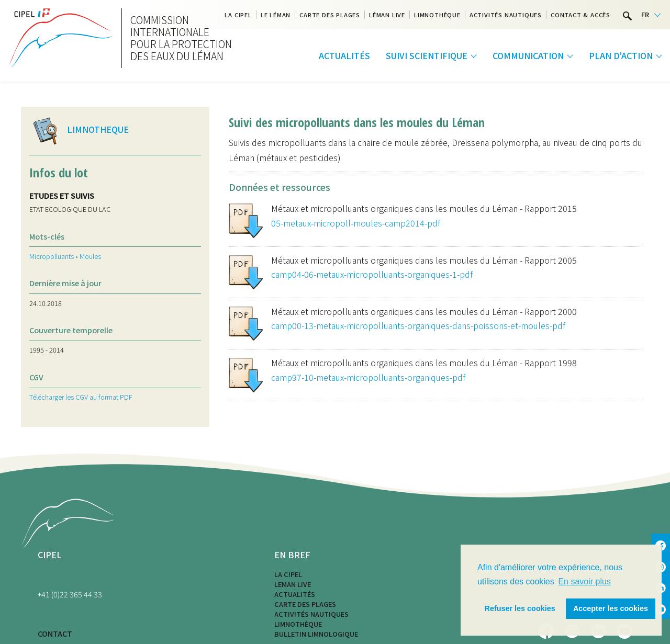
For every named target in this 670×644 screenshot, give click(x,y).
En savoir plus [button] (584, 581)
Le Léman (276, 15)
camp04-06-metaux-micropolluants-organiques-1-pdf (372, 274)
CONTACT (55, 633)
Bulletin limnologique (316, 634)
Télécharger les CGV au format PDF (81, 397)
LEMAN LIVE (293, 584)
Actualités (344, 55)
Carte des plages (330, 15)
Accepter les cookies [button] (611, 608)
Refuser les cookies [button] (520, 608)
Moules (90, 256)
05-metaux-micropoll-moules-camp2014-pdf (356, 223)
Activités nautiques (506, 15)
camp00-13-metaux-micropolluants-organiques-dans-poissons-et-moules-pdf (418, 325)
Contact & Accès (580, 15)
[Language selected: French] (651, 15)
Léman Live (387, 15)
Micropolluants (52, 256)
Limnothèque (437, 15)
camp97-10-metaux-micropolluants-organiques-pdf (368, 377)
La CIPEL (288, 574)
